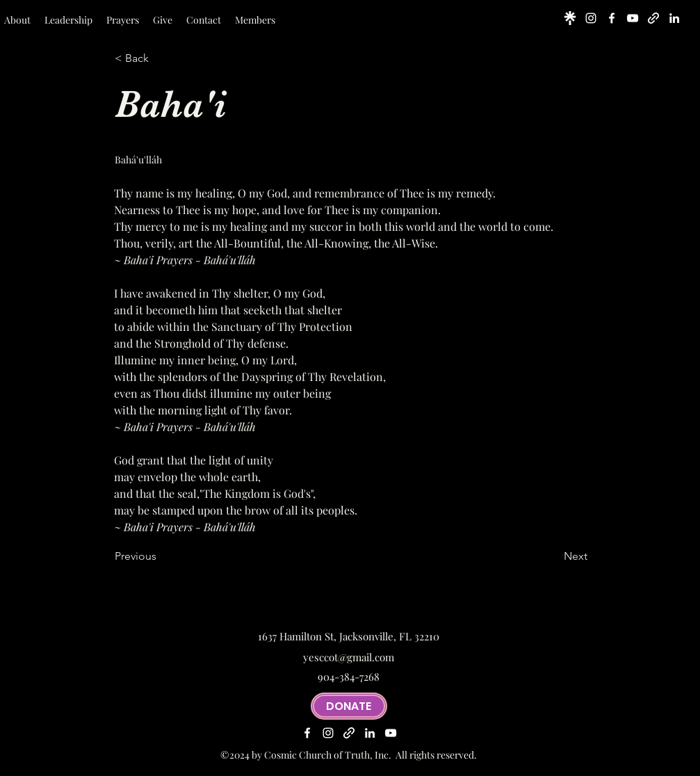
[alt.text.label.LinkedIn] (674, 18)
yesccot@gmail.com (349, 657)
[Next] (553, 556)
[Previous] (161, 556)
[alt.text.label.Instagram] (591, 18)
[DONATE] (349, 706)
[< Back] (161, 59)
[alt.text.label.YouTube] (633, 18)
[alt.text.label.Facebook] (612, 18)
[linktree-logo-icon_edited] (570, 18)
